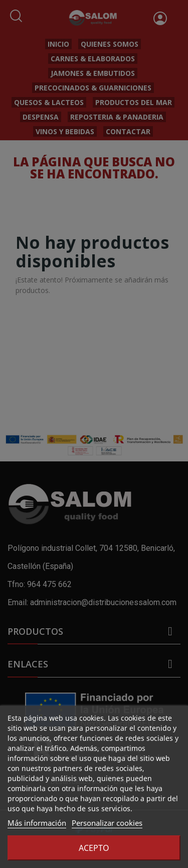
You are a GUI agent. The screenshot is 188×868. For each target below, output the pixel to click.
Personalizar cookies (107, 823)
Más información (37, 823)
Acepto (94, 848)
